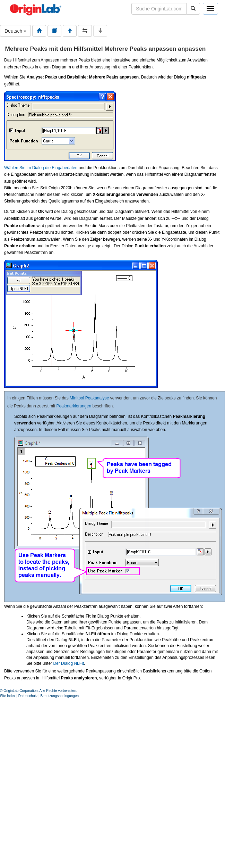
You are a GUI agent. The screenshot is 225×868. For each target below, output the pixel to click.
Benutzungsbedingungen (59, 696)
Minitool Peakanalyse (89, 398)
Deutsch (15, 31)
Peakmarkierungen (74, 406)
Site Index (8, 696)
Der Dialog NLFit (68, 663)
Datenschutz (28, 696)
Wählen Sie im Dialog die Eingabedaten (41, 168)
